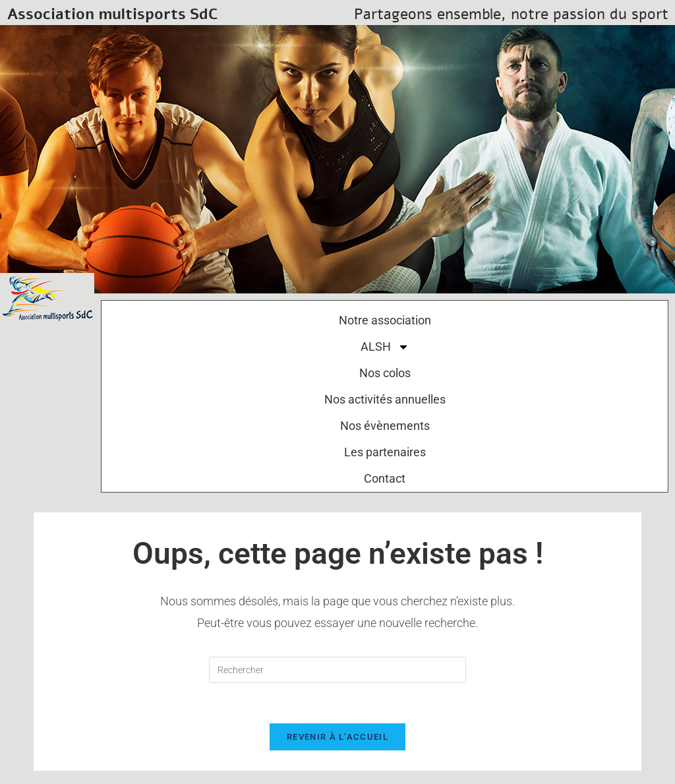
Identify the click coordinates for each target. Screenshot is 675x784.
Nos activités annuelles (385, 399)
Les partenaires (385, 452)
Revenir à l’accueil (337, 737)
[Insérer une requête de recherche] (337, 670)
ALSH (385, 347)
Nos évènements (385, 426)
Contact (385, 478)
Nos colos (385, 373)
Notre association (385, 320)
